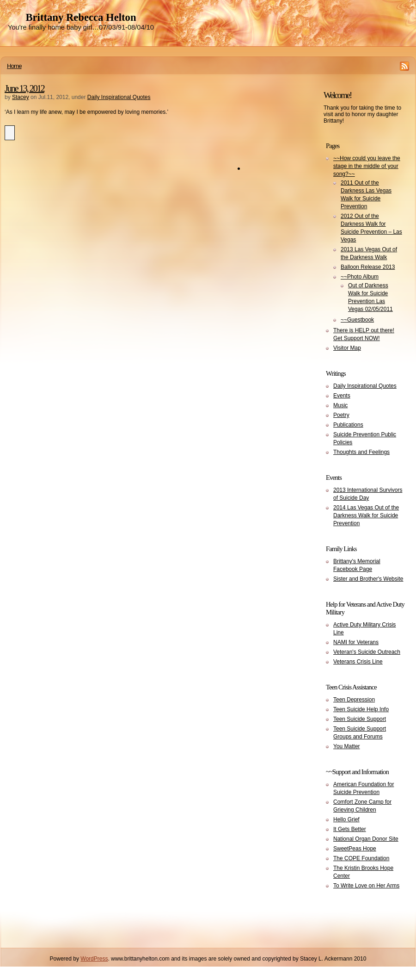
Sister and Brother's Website (368, 579)
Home (14, 66)
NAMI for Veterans (356, 642)
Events (342, 396)
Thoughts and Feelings (361, 452)
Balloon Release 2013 (368, 267)
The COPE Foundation (361, 858)
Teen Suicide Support (360, 719)
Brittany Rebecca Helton (81, 17)
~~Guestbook (357, 320)
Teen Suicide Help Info (361, 709)
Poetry (341, 415)
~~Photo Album (360, 277)
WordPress (94, 959)
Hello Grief (346, 819)
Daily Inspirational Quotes (119, 97)
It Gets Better (350, 829)
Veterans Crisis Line (358, 662)
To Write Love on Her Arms (366, 886)
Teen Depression (354, 700)
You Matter (347, 746)
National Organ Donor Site (366, 839)
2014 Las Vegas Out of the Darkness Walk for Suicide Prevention (366, 515)
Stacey (21, 97)
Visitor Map (347, 348)
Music (340, 405)
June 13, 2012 (24, 88)
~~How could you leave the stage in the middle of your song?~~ (367, 166)
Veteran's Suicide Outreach (367, 652)
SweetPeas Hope (355, 849)
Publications (348, 425)
